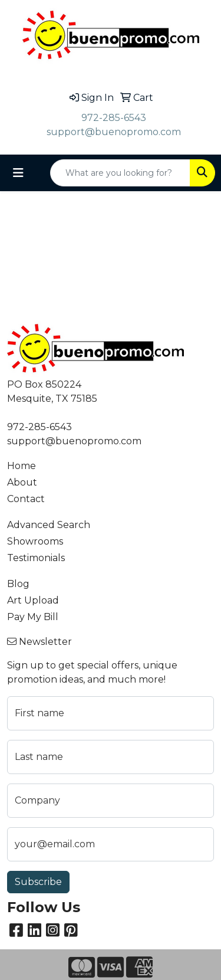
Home (22, 466)
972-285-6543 (114, 118)
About (22, 482)
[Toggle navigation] (18, 173)
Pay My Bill (33, 617)
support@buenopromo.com (114, 132)
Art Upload (33, 600)
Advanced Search (49, 525)
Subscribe (38, 882)
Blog (18, 584)
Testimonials (36, 558)
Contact (26, 499)
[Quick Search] (120, 173)
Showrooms (35, 541)
